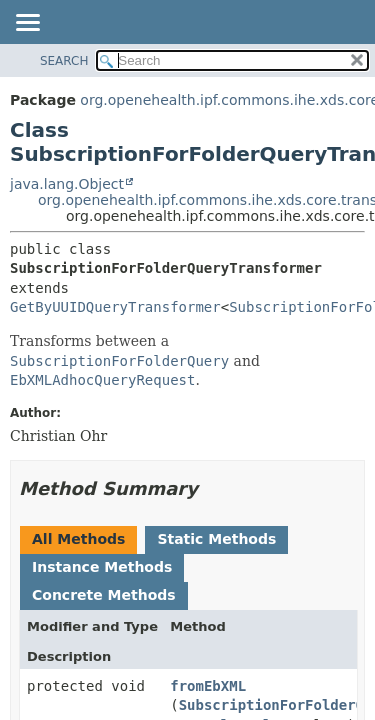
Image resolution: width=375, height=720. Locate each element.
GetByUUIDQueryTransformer (115, 307)
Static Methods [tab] (216, 539)
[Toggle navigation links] (27, 24)
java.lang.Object (67, 184)
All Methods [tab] (78, 539)
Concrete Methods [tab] (104, 595)
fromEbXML (208, 686)
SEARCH (64, 61)
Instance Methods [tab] (102, 567)
